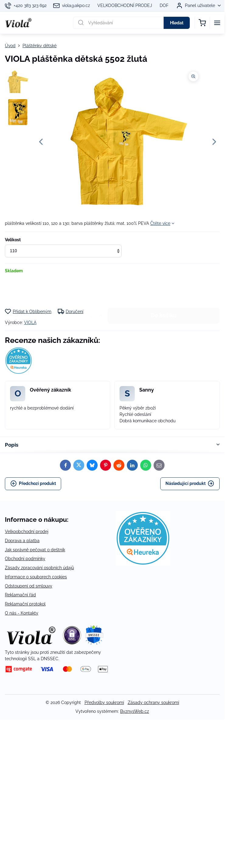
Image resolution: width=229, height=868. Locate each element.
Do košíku (164, 291)
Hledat (177, 23)
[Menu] (217, 23)
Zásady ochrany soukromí (153, 702)
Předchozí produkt (33, 484)
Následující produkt (190, 484)
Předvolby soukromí (104, 702)
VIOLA (30, 322)
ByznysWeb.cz (135, 711)
